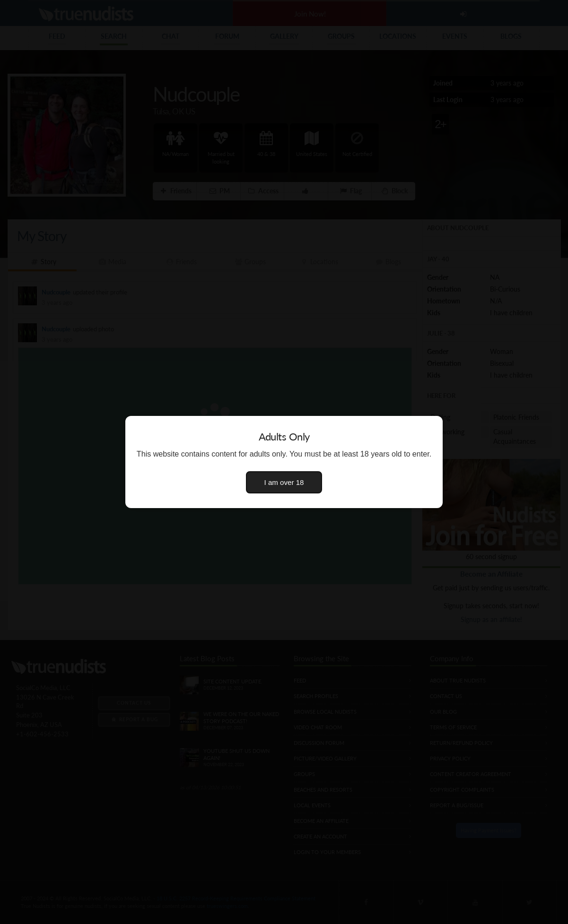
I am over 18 (284, 482)
